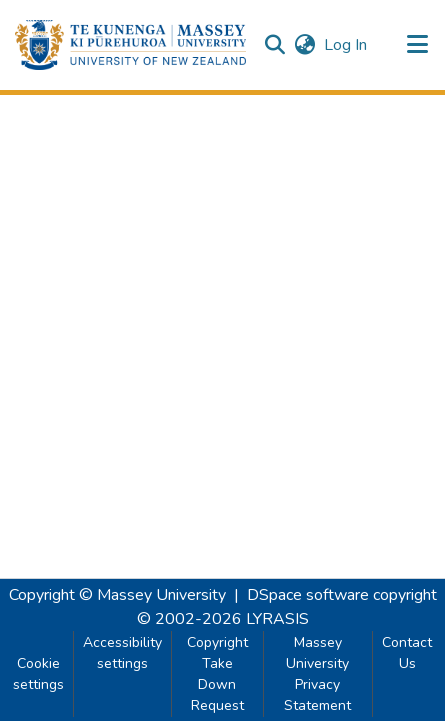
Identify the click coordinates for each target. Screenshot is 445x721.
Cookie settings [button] (38, 674)
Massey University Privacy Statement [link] (317, 674)
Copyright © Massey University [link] (117, 595)
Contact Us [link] (407, 653)
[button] (130, 45)
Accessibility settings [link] (122, 653)
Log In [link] (346, 45)
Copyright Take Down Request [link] (217, 674)
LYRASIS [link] (277, 619)
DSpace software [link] (308, 595)
